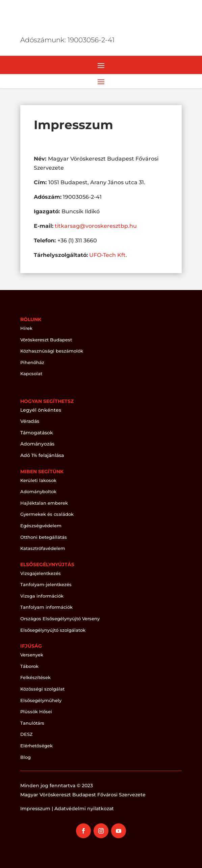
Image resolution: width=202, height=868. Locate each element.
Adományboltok (38, 491)
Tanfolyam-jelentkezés (46, 584)
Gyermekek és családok (47, 514)
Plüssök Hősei (36, 712)
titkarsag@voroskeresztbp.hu (96, 226)
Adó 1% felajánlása (42, 455)
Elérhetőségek (36, 746)
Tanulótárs (32, 723)
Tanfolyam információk (46, 607)
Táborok (29, 666)
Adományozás (37, 444)
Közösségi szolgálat (42, 689)
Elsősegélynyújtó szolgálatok (53, 630)
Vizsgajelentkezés (41, 573)
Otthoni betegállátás (44, 537)
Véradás (30, 421)
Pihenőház (32, 362)
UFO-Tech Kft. (108, 255)
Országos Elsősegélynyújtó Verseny (60, 619)
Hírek (26, 328)
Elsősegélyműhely (41, 700)
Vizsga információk (42, 596)
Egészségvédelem (41, 526)
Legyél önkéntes (41, 410)
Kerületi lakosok (38, 480)
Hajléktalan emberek (44, 503)
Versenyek (32, 655)
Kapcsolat (31, 373)
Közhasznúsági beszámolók (52, 351)
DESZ (27, 734)
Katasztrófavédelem (43, 548)
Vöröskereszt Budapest (46, 340)
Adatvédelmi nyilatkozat (84, 809)
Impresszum (35, 809)
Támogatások (37, 433)
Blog (26, 757)
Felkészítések (35, 677)
